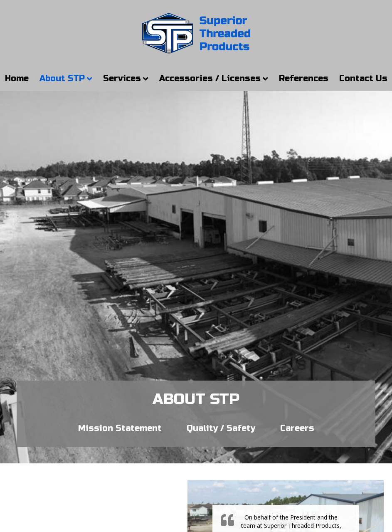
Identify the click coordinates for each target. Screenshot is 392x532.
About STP (62, 78)
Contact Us (363, 78)
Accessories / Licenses (210, 78)
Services (122, 78)
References (304, 78)
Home (17, 78)
